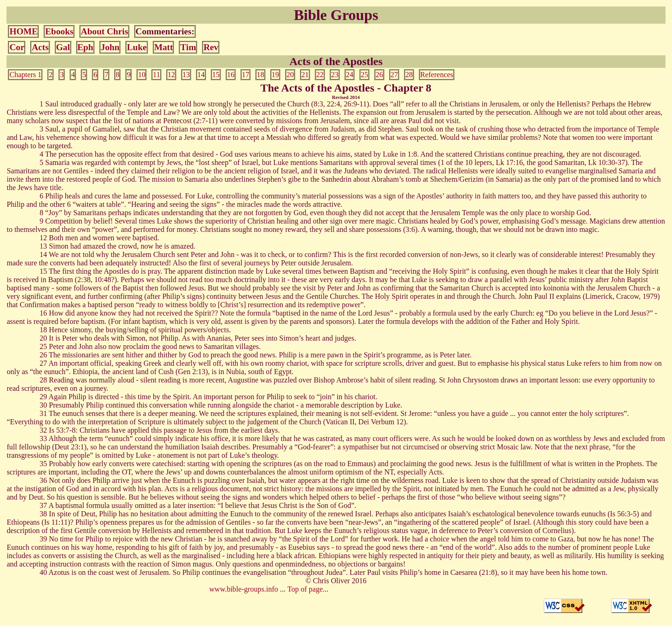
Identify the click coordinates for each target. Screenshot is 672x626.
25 (365, 75)
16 (231, 75)
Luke (137, 47)
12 (171, 75)
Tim (188, 47)
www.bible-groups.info (244, 589)
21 (305, 75)
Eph (85, 47)
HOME (23, 31)
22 (320, 75)
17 (246, 75)
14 (201, 75)
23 (335, 75)
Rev (211, 47)
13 (186, 75)
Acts (40, 47)
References (437, 75)
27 (394, 75)
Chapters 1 (25, 75)
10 (142, 75)
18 (261, 75)
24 (350, 75)
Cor (17, 47)
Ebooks (59, 31)
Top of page (305, 589)
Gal (63, 47)
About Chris (104, 31)
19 (275, 75)
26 (379, 75)
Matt (163, 47)
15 (216, 75)
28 (409, 75)
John (110, 47)
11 (156, 75)
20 (290, 75)
